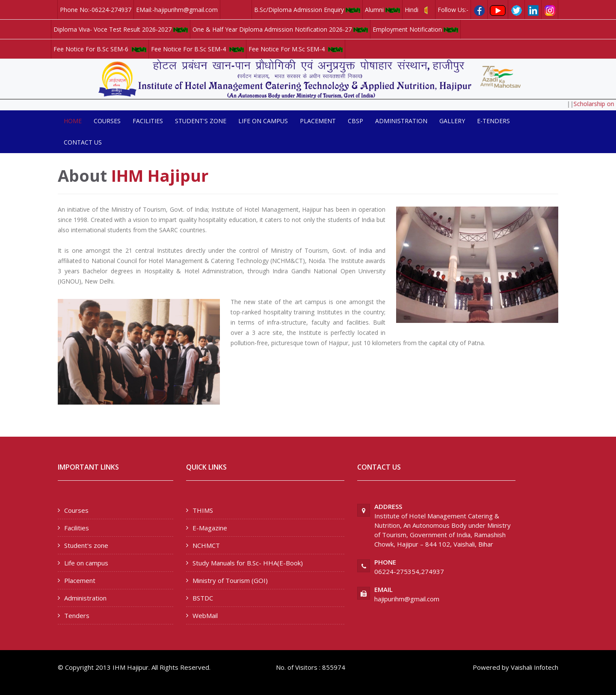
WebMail (205, 615)
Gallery (452, 121)
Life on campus (263, 121)
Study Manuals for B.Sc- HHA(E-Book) (248, 563)
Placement (318, 121)
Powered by (491, 667)
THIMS (203, 510)
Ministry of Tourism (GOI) (230, 580)
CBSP (355, 121)
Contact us (83, 142)
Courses (107, 121)
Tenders (77, 615)
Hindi (419, 10)
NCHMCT (206, 545)
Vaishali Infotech (535, 667)
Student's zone (201, 121)
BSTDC (203, 598)
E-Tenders (493, 121)
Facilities (148, 121)
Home (73, 121)
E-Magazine (210, 528)
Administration (401, 121)
